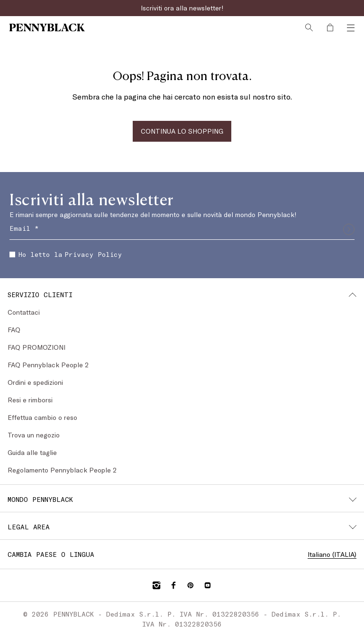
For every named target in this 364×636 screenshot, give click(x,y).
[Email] (182, 229)
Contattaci (24, 312)
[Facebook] (173, 585)
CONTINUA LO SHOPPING (182, 131)
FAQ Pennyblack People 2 (48, 365)
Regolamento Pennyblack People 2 (62, 470)
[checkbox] (12, 254)
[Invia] (349, 229)
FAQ (14, 330)
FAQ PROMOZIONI (36, 347)
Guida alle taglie (32, 452)
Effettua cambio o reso (42, 417)
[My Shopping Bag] (330, 27)
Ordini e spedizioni (35, 382)
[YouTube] (208, 585)
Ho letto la (66, 254)
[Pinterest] (191, 585)
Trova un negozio (34, 435)
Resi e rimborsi (30, 400)
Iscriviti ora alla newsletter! (182, 8)
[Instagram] (156, 585)
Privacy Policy (93, 254)
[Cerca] (309, 27)
